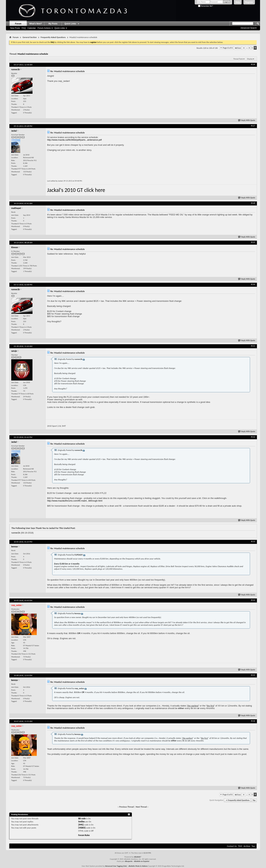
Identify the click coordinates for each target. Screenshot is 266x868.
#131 (253, 346)
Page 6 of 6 (228, 48)
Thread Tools (238, 59)
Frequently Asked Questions (53, 37)
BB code (82, 818)
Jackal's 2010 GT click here (76, 190)
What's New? (36, 24)
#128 (253, 203)
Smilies (82, 822)
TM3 (240, 846)
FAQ (24, 28)
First (238, 48)
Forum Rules (84, 835)
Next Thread (141, 807)
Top (254, 800)
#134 (253, 600)
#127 (253, 126)
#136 (253, 721)
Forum (18, 24)
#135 (253, 675)
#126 (253, 64)
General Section (30, 37)
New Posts (15, 28)
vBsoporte (129, 861)
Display (250, 59)
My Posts (53, 24)
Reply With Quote (247, 120)
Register (249, 2)
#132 (253, 437)
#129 (253, 242)
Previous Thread (127, 807)
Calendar (32, 28)
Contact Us (232, 846)
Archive (247, 846)
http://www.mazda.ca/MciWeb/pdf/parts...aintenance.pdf (74, 140)
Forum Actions (44, 28)
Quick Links (60, 28)
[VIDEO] (82, 828)
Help (238, 2)
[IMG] (81, 825)
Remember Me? (205, 6)
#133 (253, 542)
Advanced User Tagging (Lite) (116, 866)
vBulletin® (138, 857)
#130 (253, 284)
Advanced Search (249, 28)
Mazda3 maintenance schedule (33, 54)
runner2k (16, 533)
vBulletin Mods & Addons (138, 866)
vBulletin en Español (142, 861)
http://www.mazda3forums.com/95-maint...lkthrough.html (75, 501)
